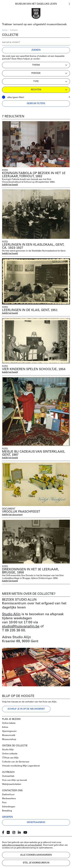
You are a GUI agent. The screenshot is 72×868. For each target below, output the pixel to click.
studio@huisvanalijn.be (21, 626)
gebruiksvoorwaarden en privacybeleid (22, 845)
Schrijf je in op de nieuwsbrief (26, 709)
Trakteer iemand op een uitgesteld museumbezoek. (35, 24)
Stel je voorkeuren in (36, 863)
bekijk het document (12, 515)
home (5, 30)
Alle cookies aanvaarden (36, 855)
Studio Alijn (11, 614)
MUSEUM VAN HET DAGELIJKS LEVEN (36, 4)
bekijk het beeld (10, 185)
